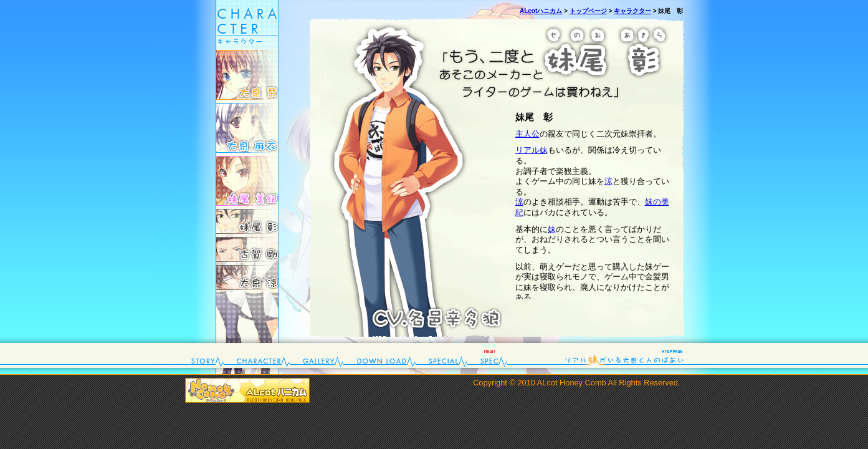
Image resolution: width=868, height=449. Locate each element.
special (448, 355)
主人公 (527, 134)
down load (387, 355)
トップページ (588, 11)
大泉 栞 (247, 75)
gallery (324, 355)
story (208, 355)
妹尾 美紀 (247, 181)
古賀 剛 (247, 249)
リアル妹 (532, 150)
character (264, 355)
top (624, 355)
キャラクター (632, 11)
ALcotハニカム (541, 11)
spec (494, 355)
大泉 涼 (247, 278)
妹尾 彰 (247, 221)
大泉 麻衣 (247, 128)
